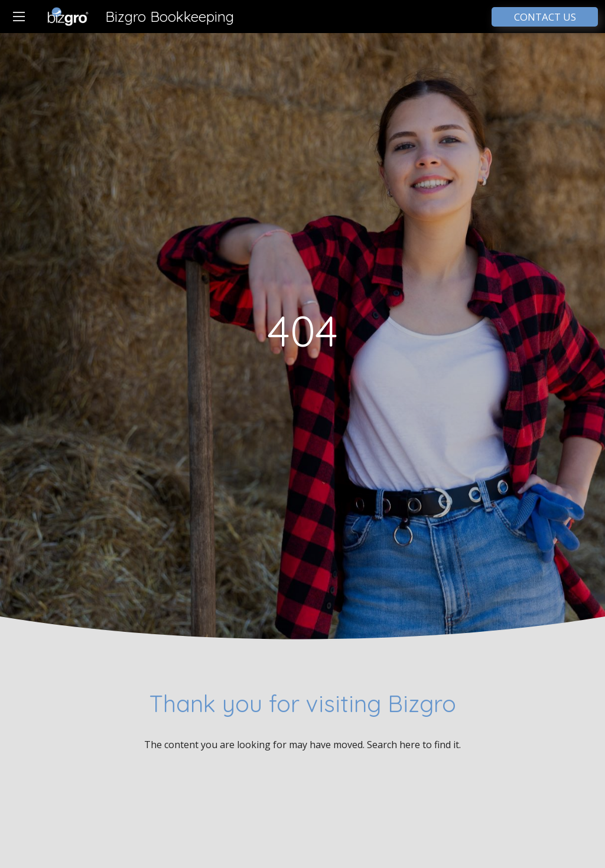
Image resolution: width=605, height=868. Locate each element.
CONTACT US (545, 17)
